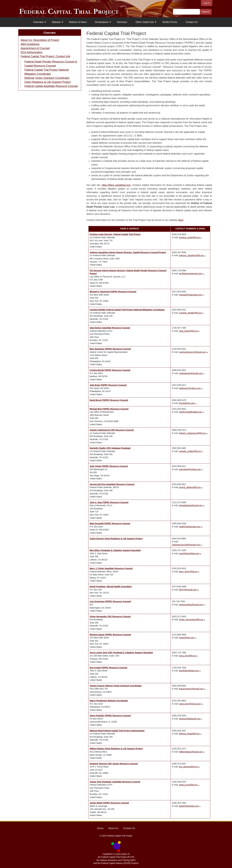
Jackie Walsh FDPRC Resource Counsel (109, 803)
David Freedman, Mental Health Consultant (111, 587)
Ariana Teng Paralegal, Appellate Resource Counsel (115, 782)
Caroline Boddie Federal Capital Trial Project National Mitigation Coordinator (127, 310)
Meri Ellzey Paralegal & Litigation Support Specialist (115, 550)
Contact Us (192, 22)
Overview (38, 23)
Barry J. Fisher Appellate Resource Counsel (111, 568)
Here (181, 220)
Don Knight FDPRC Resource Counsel (108, 668)
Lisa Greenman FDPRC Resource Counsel (110, 602)
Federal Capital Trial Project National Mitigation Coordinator (47, 72)
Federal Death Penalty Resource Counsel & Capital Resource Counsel (51, 64)
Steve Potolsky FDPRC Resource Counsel (110, 716)
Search (206, 12)
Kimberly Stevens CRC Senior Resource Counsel (114, 764)
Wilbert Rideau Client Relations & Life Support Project (116, 749)
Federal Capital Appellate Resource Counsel (51, 86)
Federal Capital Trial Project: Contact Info (46, 56)
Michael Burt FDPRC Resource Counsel (109, 409)
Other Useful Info (144, 23)
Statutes (56, 23)
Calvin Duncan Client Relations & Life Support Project (116, 539)
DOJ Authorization (32, 52)
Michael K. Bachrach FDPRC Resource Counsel (113, 292)
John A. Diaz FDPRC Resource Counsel (109, 502)
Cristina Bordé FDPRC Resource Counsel (110, 370)
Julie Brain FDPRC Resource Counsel (108, 385)
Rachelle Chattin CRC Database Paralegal (110, 448)
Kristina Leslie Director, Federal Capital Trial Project (115, 234)
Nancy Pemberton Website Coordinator (109, 701)
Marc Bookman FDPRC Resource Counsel (110, 349)
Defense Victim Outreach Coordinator (47, 78)
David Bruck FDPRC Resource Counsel (109, 400)
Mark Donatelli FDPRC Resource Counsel (110, 524)
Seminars (122, 22)
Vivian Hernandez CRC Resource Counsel (110, 617)
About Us (113, 828)
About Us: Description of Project (40, 40)
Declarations (101, 23)
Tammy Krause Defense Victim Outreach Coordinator (116, 686)
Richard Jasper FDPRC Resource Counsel (110, 635)
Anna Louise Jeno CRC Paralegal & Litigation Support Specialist (121, 653)
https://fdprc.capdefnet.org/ (116, 185)
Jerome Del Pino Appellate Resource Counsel (112, 484)
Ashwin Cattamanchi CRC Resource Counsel (112, 430)
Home (100, 828)
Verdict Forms (170, 22)
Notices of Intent (78, 22)
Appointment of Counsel (35, 48)
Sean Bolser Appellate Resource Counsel (110, 328)
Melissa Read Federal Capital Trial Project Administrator (117, 731)
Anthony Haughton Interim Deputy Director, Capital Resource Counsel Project (128, 252)
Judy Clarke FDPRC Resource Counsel (109, 466)
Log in (207, 3)
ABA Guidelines (30, 44)
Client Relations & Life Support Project (48, 82)
